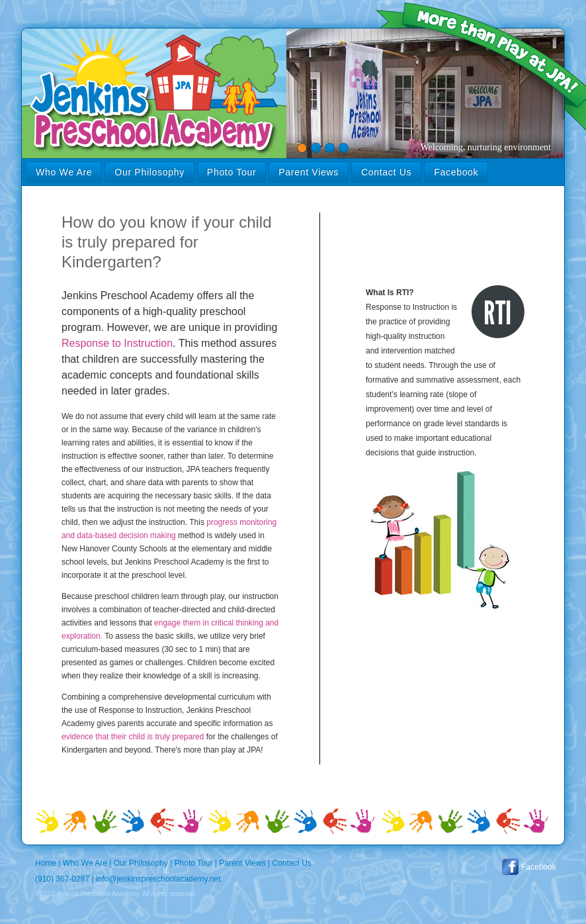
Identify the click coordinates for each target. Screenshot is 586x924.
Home (46, 863)
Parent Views (309, 172)
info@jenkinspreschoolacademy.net (158, 879)
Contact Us (386, 172)
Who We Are (64, 172)
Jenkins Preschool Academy (26, 29)
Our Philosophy (149, 172)
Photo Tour (231, 172)
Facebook (456, 172)
